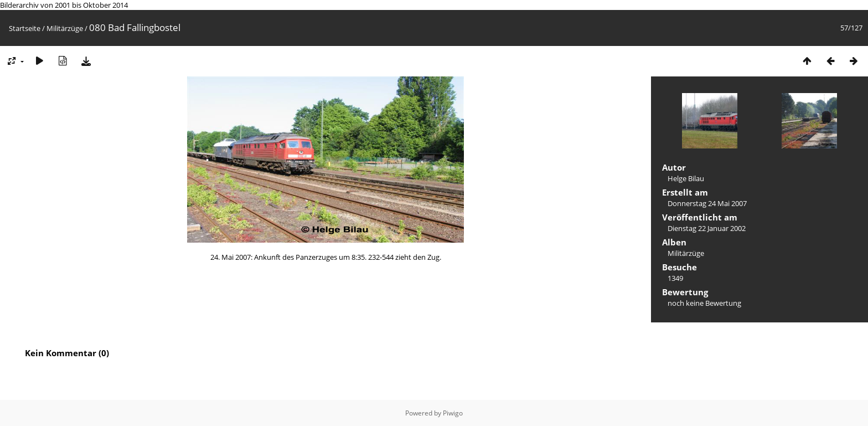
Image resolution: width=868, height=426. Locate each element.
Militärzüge (65, 28)
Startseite (25, 28)
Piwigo (453, 413)
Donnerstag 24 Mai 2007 (707, 203)
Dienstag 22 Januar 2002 (707, 228)
